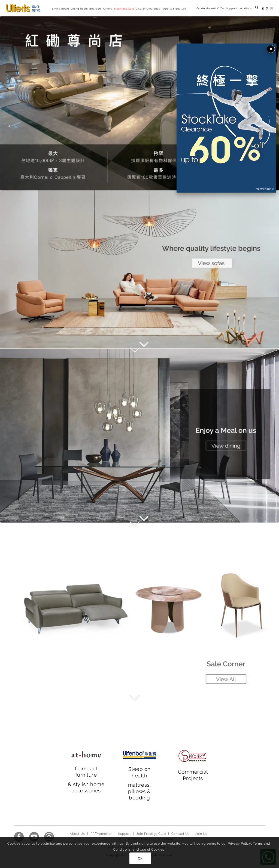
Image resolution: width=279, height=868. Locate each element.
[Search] (257, 8)
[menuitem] (210, 8)
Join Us (201, 834)
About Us (77, 834)
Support (232, 8)
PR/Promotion (101, 834)
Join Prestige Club (151, 834)
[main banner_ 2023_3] (139, 610)
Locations (245, 8)
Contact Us (181, 834)
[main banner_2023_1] (139, 269)
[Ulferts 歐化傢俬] (23, 8)
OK (140, 858)
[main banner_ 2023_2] (139, 435)
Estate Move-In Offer (210, 8)
